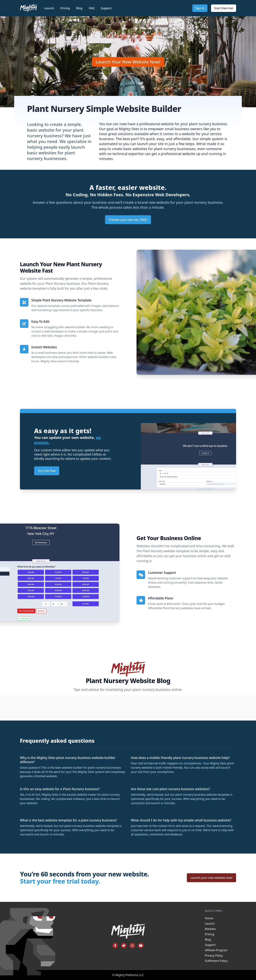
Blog (80, 8)
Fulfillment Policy (216, 961)
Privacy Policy (214, 955)
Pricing (66, 8)
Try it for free (47, 471)
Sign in (200, 8)
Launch (49, 8)
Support (106, 8)
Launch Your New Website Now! (128, 62)
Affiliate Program (216, 950)
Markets (210, 929)
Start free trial (224, 8)
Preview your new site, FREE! (128, 220)
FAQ (92, 8)
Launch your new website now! (211, 878)
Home (209, 918)
